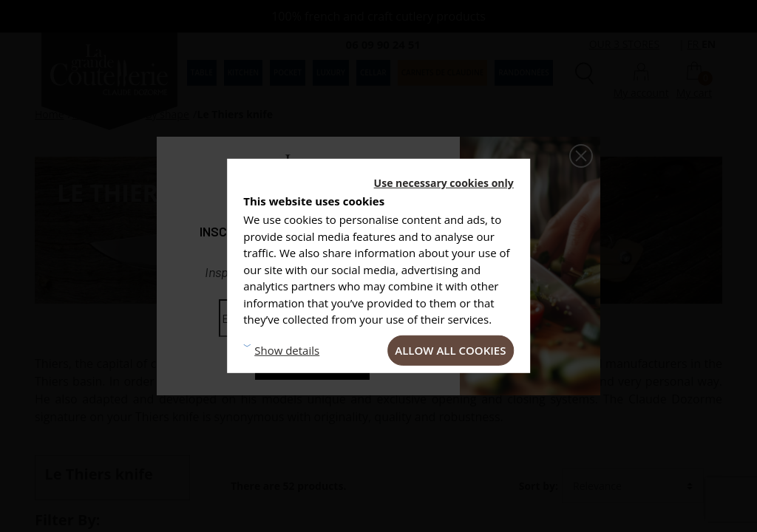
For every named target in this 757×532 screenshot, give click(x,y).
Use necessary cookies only (444, 183)
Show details (287, 350)
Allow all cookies (450, 349)
